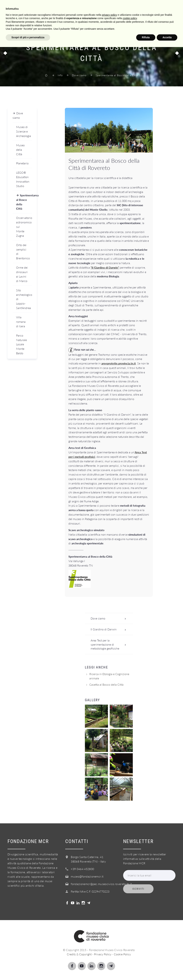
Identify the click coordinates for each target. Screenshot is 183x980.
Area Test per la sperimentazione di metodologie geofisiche (109, 644)
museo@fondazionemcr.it (87, 876)
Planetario (22, 163)
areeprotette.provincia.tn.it (119, 363)
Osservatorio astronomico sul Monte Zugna (24, 227)
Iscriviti (138, 889)
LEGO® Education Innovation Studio (23, 179)
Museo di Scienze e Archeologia (24, 131)
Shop (138, 24)
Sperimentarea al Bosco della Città (24, 202)
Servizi (69, 24)
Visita (19, 24)
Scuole (52, 24)
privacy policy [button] (110, 948)
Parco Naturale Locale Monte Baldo (21, 344)
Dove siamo (79, 75)
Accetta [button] (167, 970)
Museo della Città (20, 150)
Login (154, 24)
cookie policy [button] (130, 951)
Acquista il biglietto (111, 24)
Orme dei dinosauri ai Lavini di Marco (22, 274)
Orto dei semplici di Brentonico (23, 252)
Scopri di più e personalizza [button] (28, 970)
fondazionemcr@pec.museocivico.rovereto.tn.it (101, 884)
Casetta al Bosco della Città (106, 684)
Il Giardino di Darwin (109, 629)
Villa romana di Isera (21, 322)
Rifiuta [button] (146, 970)
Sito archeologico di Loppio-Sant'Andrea (24, 299)
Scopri (35, 24)
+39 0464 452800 (82, 869)
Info (85, 24)
